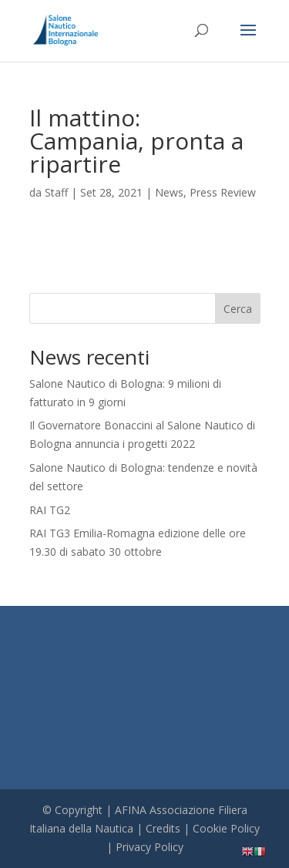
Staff (56, 192)
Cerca (238, 309)
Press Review (223, 192)
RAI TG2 (50, 510)
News (169, 192)
